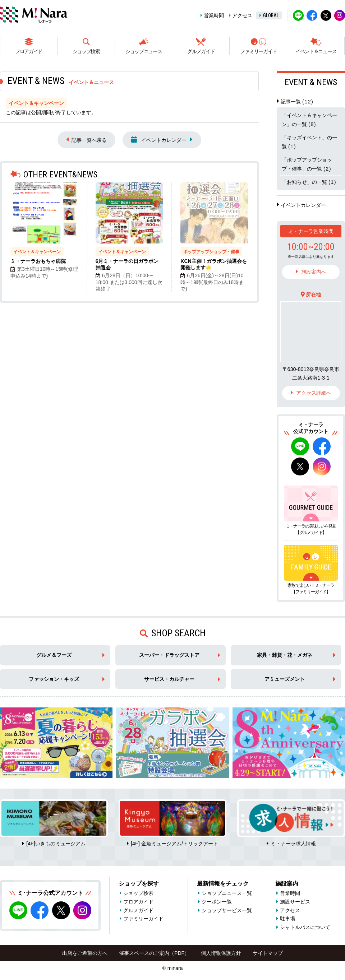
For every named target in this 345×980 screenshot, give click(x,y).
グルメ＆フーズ (54, 655)
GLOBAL (271, 15)
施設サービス (295, 902)
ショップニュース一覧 (227, 893)
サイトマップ (268, 953)
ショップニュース (144, 51)
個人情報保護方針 (221, 953)
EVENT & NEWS (311, 82)
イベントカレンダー (159, 140)
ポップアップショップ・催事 (211, 252)
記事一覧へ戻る (89, 140)
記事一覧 (297, 102)
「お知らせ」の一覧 (309, 182)
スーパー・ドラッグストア (169, 655)
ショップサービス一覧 (227, 910)
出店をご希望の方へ (85, 953)
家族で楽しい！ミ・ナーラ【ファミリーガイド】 (311, 589)
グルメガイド (201, 51)
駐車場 (287, 919)
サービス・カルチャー (169, 679)
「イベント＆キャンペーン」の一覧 (309, 120)
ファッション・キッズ (54, 679)
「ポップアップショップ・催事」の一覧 (307, 164)
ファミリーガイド (258, 51)
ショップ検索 (86, 51)
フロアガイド (29, 51)
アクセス (242, 15)
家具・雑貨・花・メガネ (285, 655)
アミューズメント (285, 679)
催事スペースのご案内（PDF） (154, 953)
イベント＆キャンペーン (37, 252)
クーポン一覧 (217, 902)
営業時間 (214, 15)
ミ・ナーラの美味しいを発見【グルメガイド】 (311, 529)
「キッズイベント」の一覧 (309, 142)
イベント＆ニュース (316, 51)
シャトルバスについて (305, 927)
